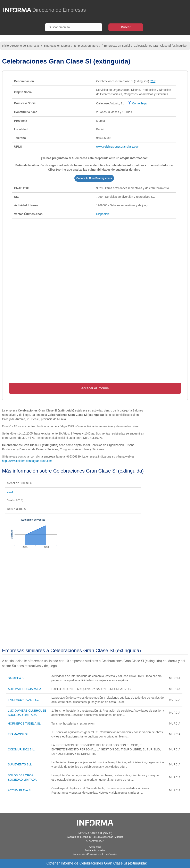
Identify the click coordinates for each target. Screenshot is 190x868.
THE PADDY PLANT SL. (23, 700)
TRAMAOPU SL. (18, 734)
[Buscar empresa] (74, 27)
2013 (10, 492)
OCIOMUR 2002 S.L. (21, 749)
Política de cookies (95, 851)
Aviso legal (95, 847)
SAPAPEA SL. (17, 678)
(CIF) (153, 81)
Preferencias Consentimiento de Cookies (95, 854)
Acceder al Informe (95, 388)
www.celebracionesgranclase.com (118, 147)
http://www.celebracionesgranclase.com (27, 461)
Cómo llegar (138, 103)
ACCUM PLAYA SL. (20, 790)
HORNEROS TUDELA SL (24, 724)
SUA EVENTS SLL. (20, 764)
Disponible (103, 214)
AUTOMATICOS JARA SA (24, 689)
